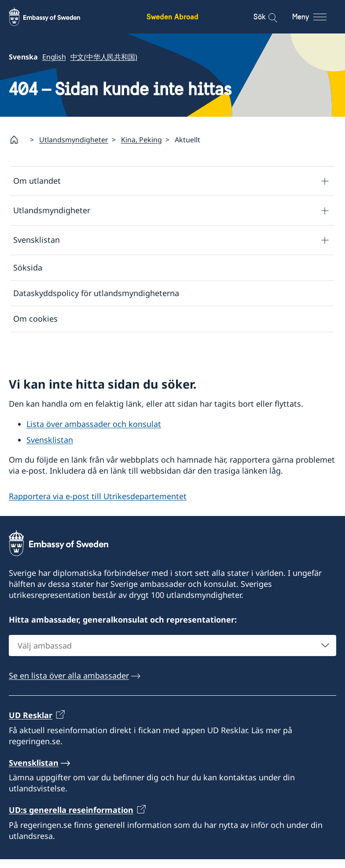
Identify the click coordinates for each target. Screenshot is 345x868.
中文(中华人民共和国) (104, 57)
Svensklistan (37, 240)
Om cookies (35, 319)
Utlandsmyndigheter (74, 140)
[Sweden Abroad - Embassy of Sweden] (53, 17)
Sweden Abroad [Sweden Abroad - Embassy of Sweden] (172, 17)
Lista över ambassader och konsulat (94, 433)
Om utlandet (37, 181)
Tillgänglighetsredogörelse (63, 345)
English (54, 57)
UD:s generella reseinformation (71, 819)
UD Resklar (31, 724)
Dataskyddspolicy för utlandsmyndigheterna (96, 293)
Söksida (28, 267)
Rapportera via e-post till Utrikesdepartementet (98, 505)
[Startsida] (18, 140)
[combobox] (172, 654)
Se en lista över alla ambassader (69, 684)
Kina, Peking (141, 140)
